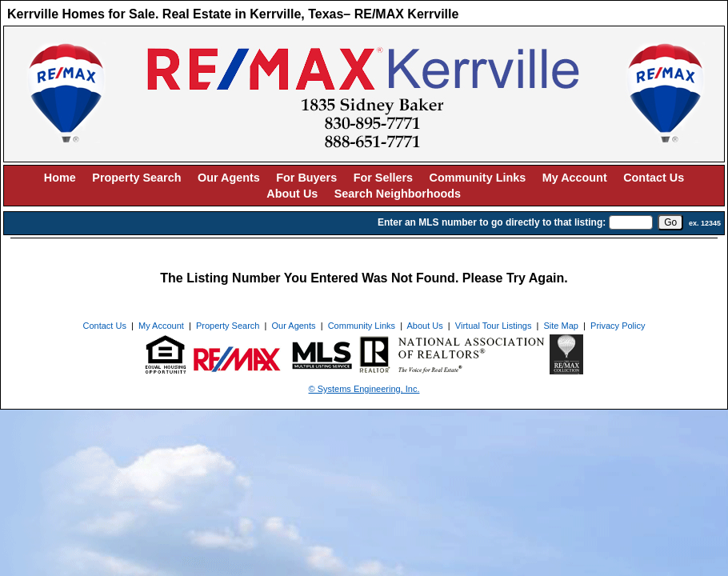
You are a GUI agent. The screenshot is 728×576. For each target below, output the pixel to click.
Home (60, 178)
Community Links (478, 178)
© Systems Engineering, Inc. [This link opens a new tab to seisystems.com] (364, 389)
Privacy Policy (618, 326)
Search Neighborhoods (398, 194)
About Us (292, 194)
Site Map (561, 326)
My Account (575, 178)
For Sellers (383, 178)
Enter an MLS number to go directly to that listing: (492, 222)
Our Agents (229, 178)
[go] (670, 222)
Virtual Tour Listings (494, 326)
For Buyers (306, 178)
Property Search (136, 178)
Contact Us (654, 178)
